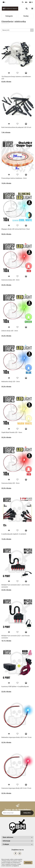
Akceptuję (28, 863)
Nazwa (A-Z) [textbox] (6, 30)
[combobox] (17, 30)
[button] (31, 2)
